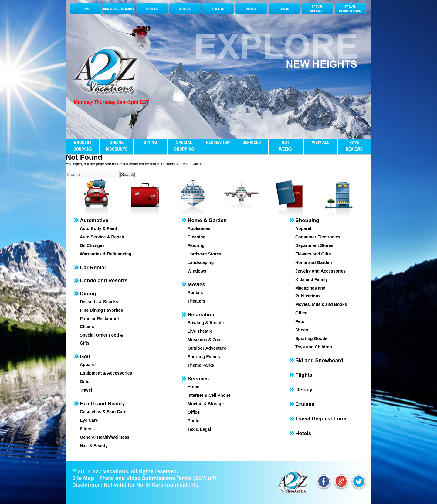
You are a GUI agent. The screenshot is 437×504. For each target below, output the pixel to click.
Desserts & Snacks (99, 302)
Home (193, 387)
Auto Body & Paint (98, 228)
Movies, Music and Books (321, 304)
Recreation (201, 315)
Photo (194, 421)
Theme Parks (201, 365)
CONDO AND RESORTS (119, 9)
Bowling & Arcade (206, 323)
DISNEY (251, 9)
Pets (300, 321)
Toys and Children (314, 347)
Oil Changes (92, 245)
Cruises (305, 404)
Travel (86, 390)
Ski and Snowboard (319, 360)
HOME (86, 9)
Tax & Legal (199, 429)
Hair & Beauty (94, 446)
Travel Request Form (321, 419)
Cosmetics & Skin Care (103, 412)
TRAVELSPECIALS (317, 9)
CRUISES (185, 9)
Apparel (88, 365)
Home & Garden (207, 220)
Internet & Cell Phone (209, 395)
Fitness (87, 429)
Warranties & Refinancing (106, 254)
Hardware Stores (204, 254)
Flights (304, 375)
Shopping (307, 220)
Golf (85, 357)
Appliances (199, 228)
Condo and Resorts (104, 281)
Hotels (303, 433)
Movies (196, 285)
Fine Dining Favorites (101, 310)
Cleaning (196, 237)
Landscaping (201, 262)
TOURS (284, 9)
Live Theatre (200, 331)
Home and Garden (314, 262)
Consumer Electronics (318, 237)
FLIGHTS (218, 9)
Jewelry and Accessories (320, 271)
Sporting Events (204, 357)
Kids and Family (312, 279)
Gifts (85, 382)
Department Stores (314, 245)
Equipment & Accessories (106, 373)
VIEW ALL (320, 142)
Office (194, 412)
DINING (150, 142)
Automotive (94, 220)
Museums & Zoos (205, 340)
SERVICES (252, 142)
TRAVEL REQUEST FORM (350, 9)
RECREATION (218, 142)
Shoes (302, 330)
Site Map (83, 478)
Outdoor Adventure (207, 348)
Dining (88, 294)
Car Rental (93, 267)
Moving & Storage (206, 404)
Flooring (196, 245)
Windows (197, 271)
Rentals (195, 293)
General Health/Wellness (105, 437)
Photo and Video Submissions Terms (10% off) (158, 478)
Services (198, 379)
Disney (304, 390)
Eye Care (89, 420)
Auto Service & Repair (102, 237)
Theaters (196, 301)
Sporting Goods (311, 338)
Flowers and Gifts (313, 254)
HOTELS (152, 9)
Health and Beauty (102, 404)
